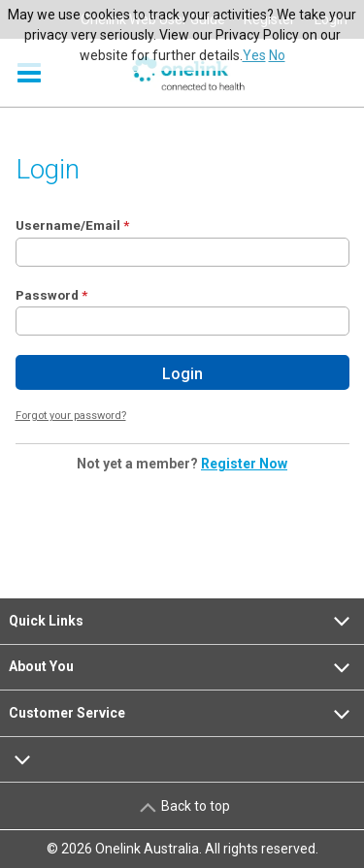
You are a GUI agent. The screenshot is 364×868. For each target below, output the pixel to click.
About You (182, 667)
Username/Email (68, 225)
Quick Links (182, 621)
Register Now (244, 464)
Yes (254, 55)
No (277, 55)
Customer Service (182, 714)
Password (47, 295)
